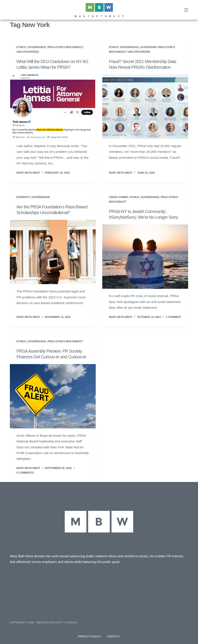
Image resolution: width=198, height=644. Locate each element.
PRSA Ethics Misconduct (65, 47)
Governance (37, 47)
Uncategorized (28, 52)
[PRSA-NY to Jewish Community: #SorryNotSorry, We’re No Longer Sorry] (145, 257)
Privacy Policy (90, 637)
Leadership (148, 47)
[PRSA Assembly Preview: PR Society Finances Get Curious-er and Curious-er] (53, 396)
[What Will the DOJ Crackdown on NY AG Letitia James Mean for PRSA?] (53, 107)
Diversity (23, 197)
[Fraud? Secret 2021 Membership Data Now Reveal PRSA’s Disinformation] (145, 107)
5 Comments (25, 473)
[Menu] (186, 10)
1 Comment (173, 317)
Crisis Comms (119, 197)
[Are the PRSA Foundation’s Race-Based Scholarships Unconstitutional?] (53, 252)
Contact (113, 637)
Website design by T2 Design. (57, 622)
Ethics (21, 47)
